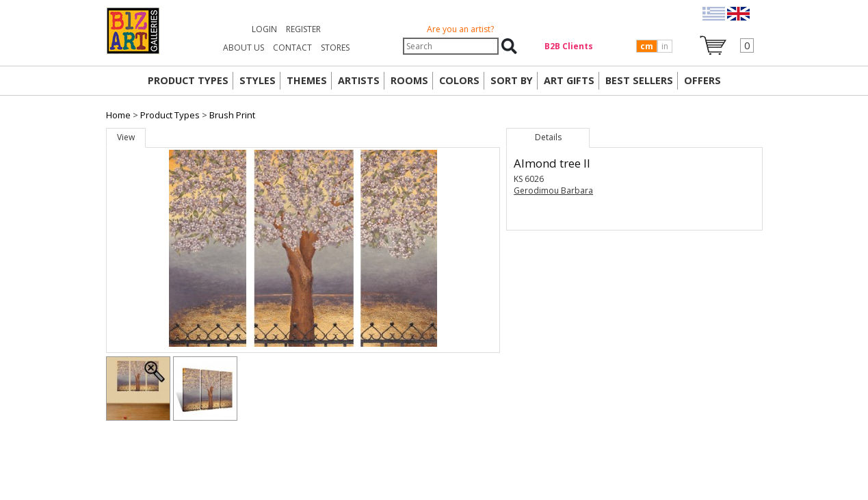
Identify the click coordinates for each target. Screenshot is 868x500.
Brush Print (232, 115)
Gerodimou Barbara (553, 190)
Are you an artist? (460, 29)
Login (264, 29)
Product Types (170, 115)
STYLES (258, 80)
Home (118, 115)
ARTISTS (359, 80)
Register (303, 29)
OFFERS (702, 80)
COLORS (459, 80)
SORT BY (512, 80)
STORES (335, 48)
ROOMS (409, 80)
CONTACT (292, 48)
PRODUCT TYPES (188, 80)
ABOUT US (244, 48)
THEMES (307, 80)
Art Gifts (569, 80)
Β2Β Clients (569, 46)
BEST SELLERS (639, 80)
